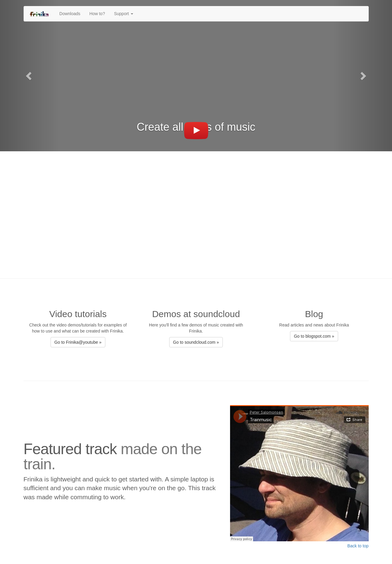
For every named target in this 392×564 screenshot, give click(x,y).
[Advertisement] (196, 212)
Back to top (358, 546)
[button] (29, 76)
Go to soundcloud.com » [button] (196, 342)
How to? (97, 14)
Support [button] (124, 14)
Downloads (70, 14)
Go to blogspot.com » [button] (314, 336)
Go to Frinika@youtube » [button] (78, 342)
